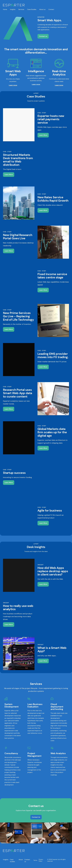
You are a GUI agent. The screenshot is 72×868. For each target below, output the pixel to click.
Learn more (13, 86)
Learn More (43, 136)
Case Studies (32, 9)
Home (5, 9)
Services (21, 9)
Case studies (12, 861)
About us (42, 9)
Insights (13, 9)
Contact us (43, 37)
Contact (51, 9)
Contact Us (36, 818)
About (21, 860)
